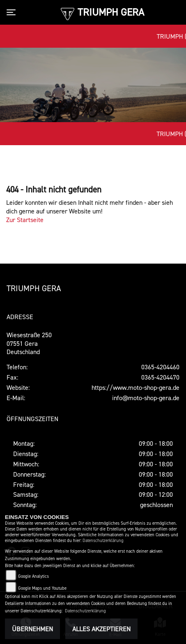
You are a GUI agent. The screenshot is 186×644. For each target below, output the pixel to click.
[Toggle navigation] (13, 12)
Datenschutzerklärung (103, 541)
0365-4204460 (160, 367)
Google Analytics (33, 576)
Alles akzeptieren (101, 629)
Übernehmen (32, 629)
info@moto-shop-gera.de (146, 398)
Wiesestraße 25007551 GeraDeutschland (29, 343)
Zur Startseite (25, 220)
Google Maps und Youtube (42, 588)
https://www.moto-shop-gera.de (135, 387)
